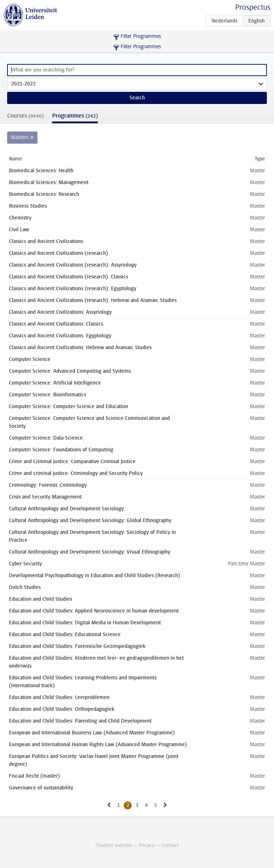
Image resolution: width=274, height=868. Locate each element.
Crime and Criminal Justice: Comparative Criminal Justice (72, 462)
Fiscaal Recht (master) (34, 776)
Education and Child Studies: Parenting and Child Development (80, 721)
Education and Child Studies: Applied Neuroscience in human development (94, 611)
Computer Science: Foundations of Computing (61, 450)
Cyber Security (25, 564)
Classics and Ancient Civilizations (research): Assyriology (73, 265)
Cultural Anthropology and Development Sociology (66, 509)
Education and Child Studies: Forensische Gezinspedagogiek (77, 646)
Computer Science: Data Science (46, 438)
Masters (19, 137)
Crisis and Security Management (45, 497)
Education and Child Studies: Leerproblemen (59, 697)
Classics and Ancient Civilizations (46, 241)
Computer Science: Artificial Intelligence (55, 383)
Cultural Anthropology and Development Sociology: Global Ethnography (90, 520)
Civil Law (19, 230)
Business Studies (28, 206)
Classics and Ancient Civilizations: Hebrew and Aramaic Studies (80, 348)
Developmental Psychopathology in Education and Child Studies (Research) (95, 576)
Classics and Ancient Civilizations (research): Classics (68, 277)
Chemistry (20, 218)
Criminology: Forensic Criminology (48, 485)
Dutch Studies (25, 587)
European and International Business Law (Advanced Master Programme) (92, 733)
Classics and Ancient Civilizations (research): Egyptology (73, 289)
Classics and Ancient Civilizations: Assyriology (60, 312)
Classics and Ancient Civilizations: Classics (56, 324)
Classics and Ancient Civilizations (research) (59, 253)
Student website (114, 845)
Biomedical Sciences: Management (49, 182)
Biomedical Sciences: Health (41, 171)
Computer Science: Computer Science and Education (68, 406)
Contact (170, 845)
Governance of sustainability (41, 788)
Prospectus (253, 7)
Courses (25, 116)
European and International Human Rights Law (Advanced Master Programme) (98, 745)
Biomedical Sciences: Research (44, 194)
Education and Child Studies (40, 599)
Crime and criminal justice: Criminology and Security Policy (76, 473)
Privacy (147, 845)
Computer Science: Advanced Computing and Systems (70, 371)
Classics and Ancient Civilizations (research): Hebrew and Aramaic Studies (93, 300)
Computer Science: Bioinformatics (47, 395)
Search (137, 98)
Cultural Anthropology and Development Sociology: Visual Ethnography (90, 552)
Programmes (75, 116)
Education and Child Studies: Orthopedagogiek (62, 709)
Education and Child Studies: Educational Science (65, 634)
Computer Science (30, 359)
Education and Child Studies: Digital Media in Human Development (85, 623)
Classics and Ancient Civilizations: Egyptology (60, 336)
